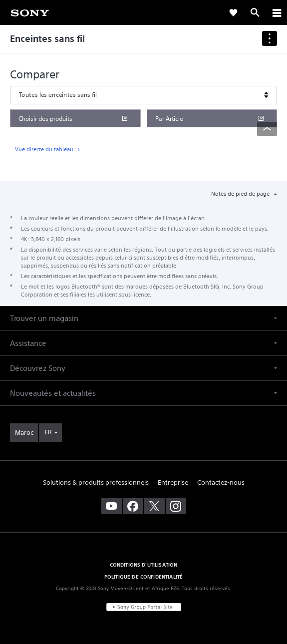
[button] (143, 318)
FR (48, 432)
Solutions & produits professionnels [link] (96, 483)
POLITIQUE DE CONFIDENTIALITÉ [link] (143, 577)
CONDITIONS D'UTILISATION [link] (144, 565)
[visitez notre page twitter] (154, 506)
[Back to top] (267, 129)
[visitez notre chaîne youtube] (112, 506)
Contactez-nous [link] (221, 483)
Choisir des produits (45, 119)
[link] (30, 12)
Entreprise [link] (173, 483)
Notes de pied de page (241, 194)
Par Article (169, 119)
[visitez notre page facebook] (133, 506)
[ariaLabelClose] (277, 12)
